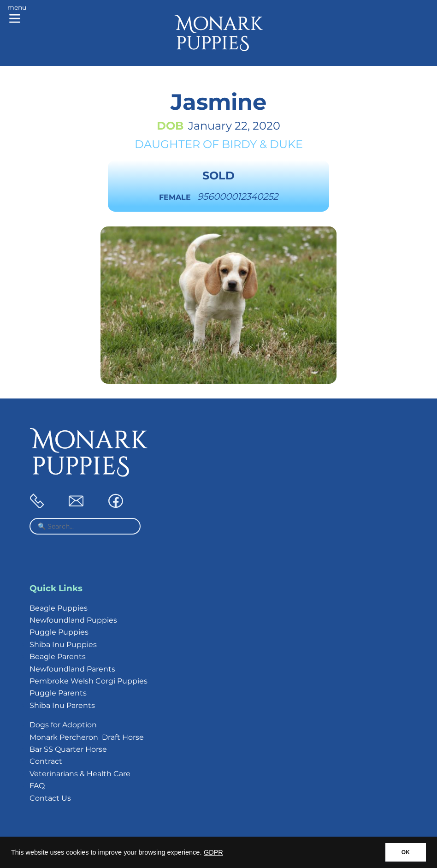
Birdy (239, 144)
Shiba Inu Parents (62, 705)
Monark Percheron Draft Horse (87, 737)
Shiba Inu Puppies (63, 645)
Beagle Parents (58, 657)
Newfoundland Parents (72, 669)
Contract (46, 761)
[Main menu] (17, 15)
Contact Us (50, 798)
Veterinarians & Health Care (80, 774)
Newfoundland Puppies (73, 620)
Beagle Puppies (59, 608)
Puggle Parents (58, 693)
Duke (286, 144)
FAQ (37, 786)
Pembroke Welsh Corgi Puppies (89, 681)
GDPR (213, 852)
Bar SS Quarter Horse (68, 749)
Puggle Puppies (59, 632)
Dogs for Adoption (63, 725)
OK (406, 852)
